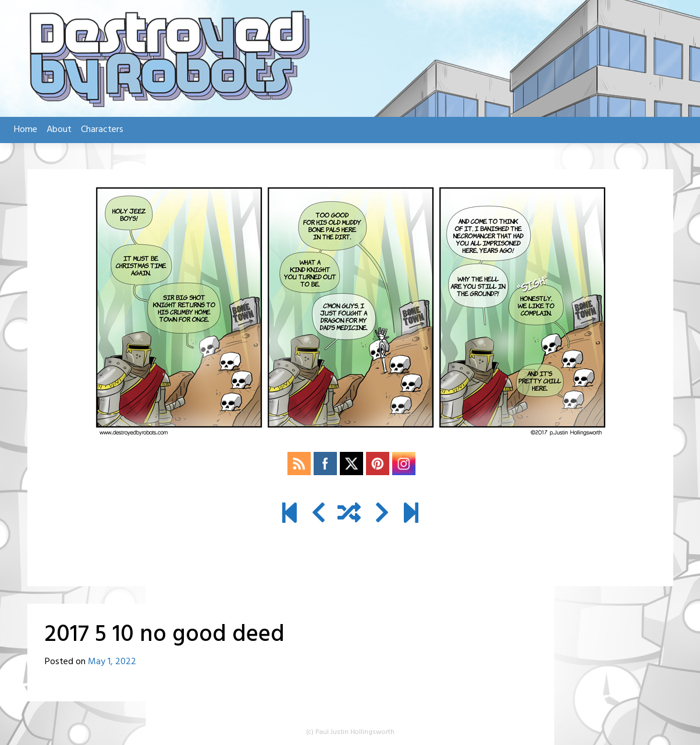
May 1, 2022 (112, 662)
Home (26, 130)
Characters (102, 130)
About (59, 130)
